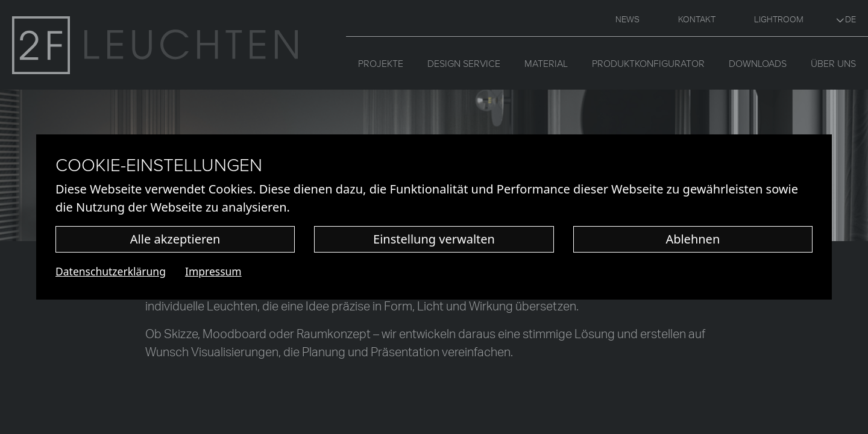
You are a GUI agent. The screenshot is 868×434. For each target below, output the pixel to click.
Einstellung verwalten (434, 239)
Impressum (213, 271)
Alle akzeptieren (175, 239)
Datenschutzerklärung (111, 271)
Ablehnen (693, 239)
